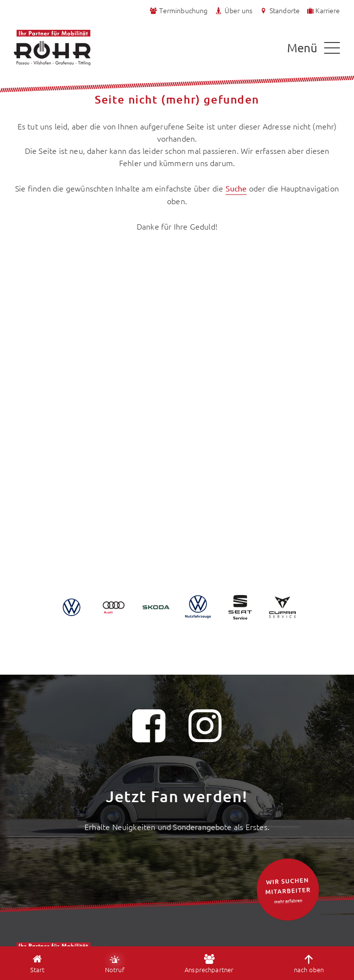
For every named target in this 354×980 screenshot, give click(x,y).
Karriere (323, 11)
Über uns (233, 11)
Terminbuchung (178, 11)
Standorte (280, 11)
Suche (236, 188)
